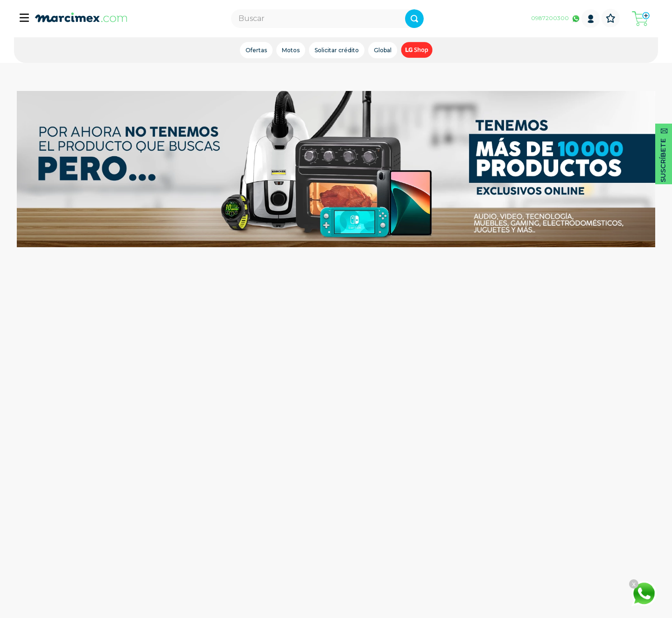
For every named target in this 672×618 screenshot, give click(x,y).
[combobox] (327, 19)
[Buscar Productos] (414, 19)
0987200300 (550, 18)
